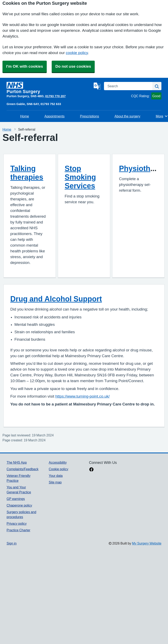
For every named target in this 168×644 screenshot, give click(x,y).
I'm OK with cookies (25, 66)
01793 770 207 (55, 96)
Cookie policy (59, 469)
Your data (56, 476)
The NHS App (17, 462)
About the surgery (127, 116)
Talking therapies (27, 173)
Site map (55, 482)
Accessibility (58, 462)
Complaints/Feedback (23, 469)
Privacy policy (17, 523)
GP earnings (16, 499)
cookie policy (77, 53)
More (162, 116)
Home (25, 116)
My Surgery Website (147, 543)
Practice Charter (18, 530)
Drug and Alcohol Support (56, 299)
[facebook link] (91, 470)
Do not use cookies (73, 66)
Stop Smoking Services (80, 177)
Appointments (55, 116)
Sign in (12, 543)
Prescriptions (90, 116)
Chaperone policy (19, 505)
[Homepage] (49, 88)
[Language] (97, 86)
